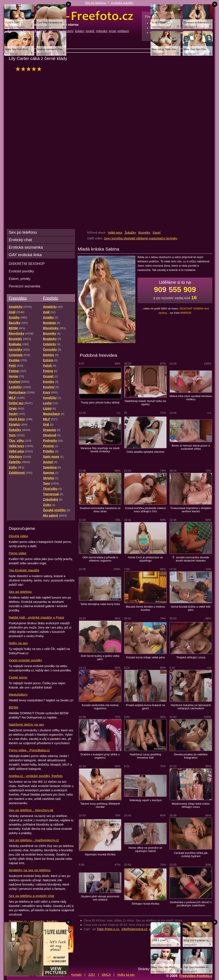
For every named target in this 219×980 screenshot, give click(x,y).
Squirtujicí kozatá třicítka (100, 854)
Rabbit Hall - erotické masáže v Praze (36, 617)
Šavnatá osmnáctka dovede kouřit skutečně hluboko (191, 559)
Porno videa (18, 553)
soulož (90, 31)
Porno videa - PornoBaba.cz (29, 750)
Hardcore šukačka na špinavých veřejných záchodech (191, 707)
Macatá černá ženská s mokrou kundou (145, 608)
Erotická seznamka (26, 247)
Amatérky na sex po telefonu (30, 870)
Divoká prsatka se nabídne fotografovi (191, 756)
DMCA (106, 975)
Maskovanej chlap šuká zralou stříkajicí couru (191, 805)
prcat (112, 31)
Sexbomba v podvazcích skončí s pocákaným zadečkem (191, 904)
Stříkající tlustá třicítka (145, 904)
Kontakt (76, 975)
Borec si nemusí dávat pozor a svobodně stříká (191, 447)
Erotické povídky (122, 3)
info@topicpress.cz (135, 929)
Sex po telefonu (96, 3)
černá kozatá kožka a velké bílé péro (191, 608)
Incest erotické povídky (25, 660)
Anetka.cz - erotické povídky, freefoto (36, 776)
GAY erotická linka (25, 255)
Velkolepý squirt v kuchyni (145, 800)
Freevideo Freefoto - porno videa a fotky (70, 16)
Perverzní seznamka (24, 286)
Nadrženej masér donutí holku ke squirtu (145, 403)
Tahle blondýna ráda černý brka (100, 604)
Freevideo (18, 298)
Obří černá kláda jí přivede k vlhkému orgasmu (100, 559)
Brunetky (144, 233)
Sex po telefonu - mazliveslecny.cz (34, 840)
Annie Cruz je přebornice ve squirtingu (145, 559)
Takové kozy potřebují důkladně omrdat (100, 805)
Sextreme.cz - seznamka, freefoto (33, 921)
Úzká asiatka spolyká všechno (145, 452)
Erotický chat (20, 240)
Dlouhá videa (18, 536)
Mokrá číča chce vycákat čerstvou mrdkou (191, 398)
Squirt (156, 233)
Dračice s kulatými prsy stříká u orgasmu (100, 756)
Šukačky (130, 233)
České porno (18, 677)
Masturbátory (18, 694)
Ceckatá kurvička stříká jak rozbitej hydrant (191, 855)
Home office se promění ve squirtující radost (145, 849)
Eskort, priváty (20, 279)
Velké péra (115, 233)
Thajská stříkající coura (191, 657)
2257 (92, 975)
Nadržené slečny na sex (26, 724)
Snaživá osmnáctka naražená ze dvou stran (100, 510)
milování (102, 31)
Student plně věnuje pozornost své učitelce (100, 898)
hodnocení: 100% (30, 69)
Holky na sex (18, 643)
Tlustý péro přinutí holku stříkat (100, 403)
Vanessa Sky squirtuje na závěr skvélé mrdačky (100, 450)
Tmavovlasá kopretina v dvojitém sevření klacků (191, 510)
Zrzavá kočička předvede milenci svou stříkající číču (145, 510)
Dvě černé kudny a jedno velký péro (100, 657)
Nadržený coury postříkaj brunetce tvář (145, 756)
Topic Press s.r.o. (108, 929)
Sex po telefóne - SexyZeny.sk (31, 810)
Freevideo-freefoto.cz (197, 976)
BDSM (13, 707)
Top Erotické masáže (24, 570)
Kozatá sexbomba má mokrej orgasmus (100, 707)
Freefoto (50, 298)
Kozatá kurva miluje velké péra (145, 657)
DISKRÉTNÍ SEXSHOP (27, 264)
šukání (79, 31)
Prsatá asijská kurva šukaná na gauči (145, 707)
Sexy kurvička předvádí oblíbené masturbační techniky (141, 238)
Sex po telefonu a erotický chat (31, 896)
